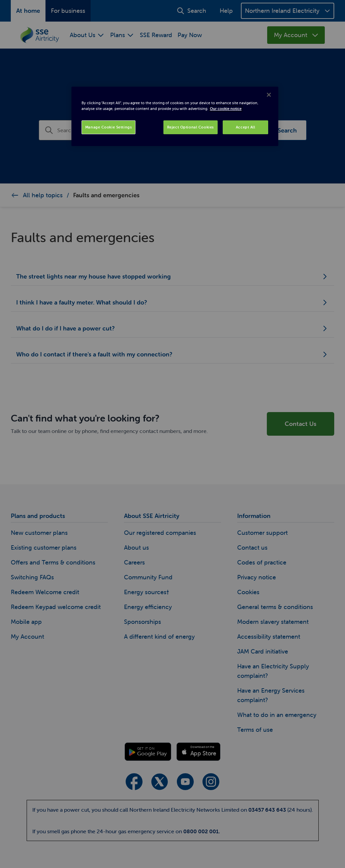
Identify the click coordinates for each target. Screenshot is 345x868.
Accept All (246, 127)
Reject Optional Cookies (191, 127)
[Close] (269, 95)
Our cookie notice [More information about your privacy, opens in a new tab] (226, 109)
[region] (175, 116)
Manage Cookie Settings (109, 127)
